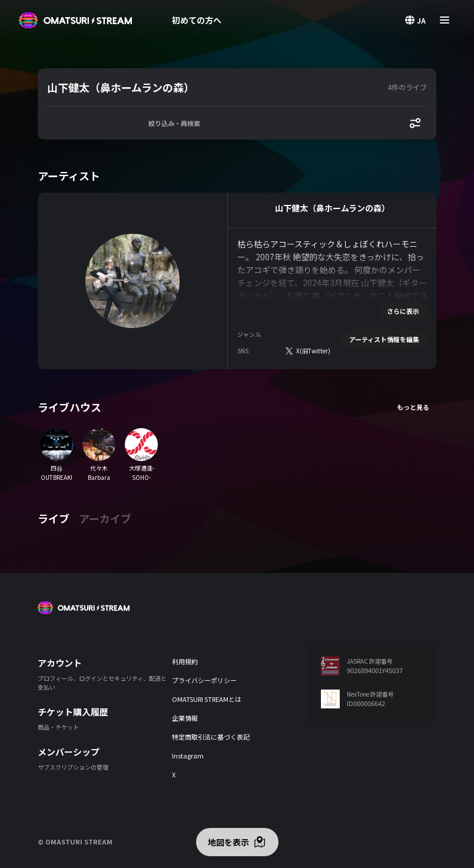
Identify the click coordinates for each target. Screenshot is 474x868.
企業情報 (185, 718)
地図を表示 (228, 842)
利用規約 (185, 661)
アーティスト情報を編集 (384, 339)
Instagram (188, 756)
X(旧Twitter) (313, 351)
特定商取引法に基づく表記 (211, 737)
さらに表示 (403, 311)
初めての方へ (197, 20)
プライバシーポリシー (204, 680)
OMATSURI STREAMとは (207, 699)
